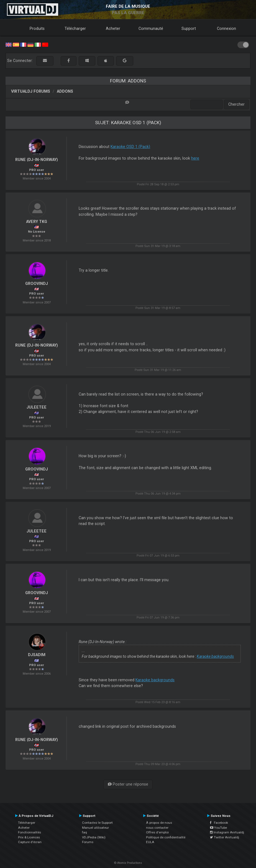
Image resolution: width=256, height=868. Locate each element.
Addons (65, 91)
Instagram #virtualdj (227, 832)
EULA (150, 842)
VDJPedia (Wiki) (94, 837)
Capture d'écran (30, 842)
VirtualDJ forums (31, 91)
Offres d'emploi (157, 832)
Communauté (151, 28)
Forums (88, 842)
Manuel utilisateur (95, 828)
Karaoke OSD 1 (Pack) (130, 147)
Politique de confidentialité (166, 837)
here (195, 158)
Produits (37, 28)
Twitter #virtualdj (225, 837)
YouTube (218, 828)
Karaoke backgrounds (215, 656)
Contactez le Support (97, 823)
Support (189, 28)
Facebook (219, 823)
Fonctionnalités (30, 832)
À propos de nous (159, 823)
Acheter (113, 28)
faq (85, 832)
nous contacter (157, 828)
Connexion (226, 28)
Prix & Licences (29, 837)
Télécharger (75, 28)
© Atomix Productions (128, 863)
